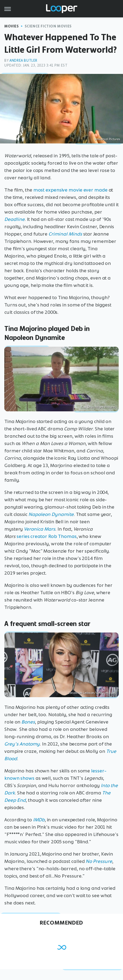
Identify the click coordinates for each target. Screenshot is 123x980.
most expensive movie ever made (70, 190)
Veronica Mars (40, 529)
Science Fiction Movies (48, 26)
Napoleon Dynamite (51, 514)
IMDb (39, 820)
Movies (12, 26)
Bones (28, 722)
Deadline (14, 219)
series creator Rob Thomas (47, 536)
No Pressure (99, 861)
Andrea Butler (23, 60)
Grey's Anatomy (22, 744)
